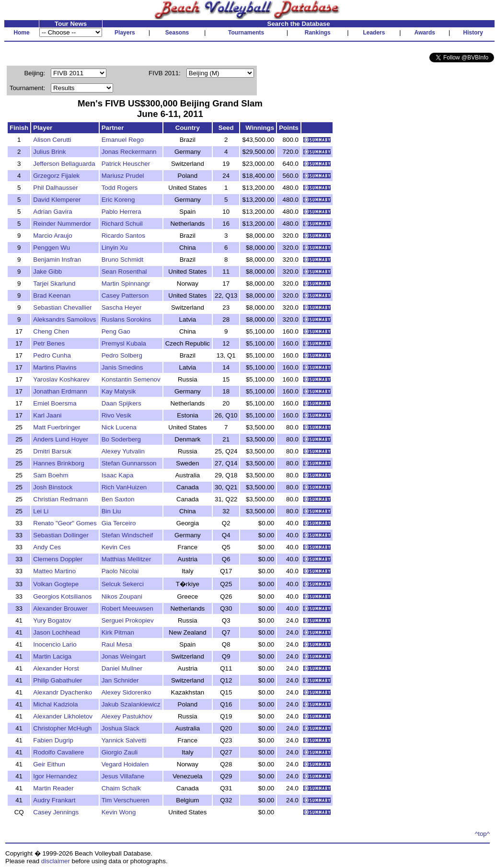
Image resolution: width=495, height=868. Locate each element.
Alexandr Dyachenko (63, 692)
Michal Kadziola (55, 704)
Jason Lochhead (57, 632)
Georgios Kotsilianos (62, 596)
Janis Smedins (122, 367)
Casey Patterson (125, 295)
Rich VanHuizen (124, 487)
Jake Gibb (47, 272)
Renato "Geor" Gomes (65, 523)
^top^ (482, 834)
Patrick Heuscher (126, 164)
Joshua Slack (121, 728)
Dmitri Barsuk (52, 451)
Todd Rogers (120, 188)
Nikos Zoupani (122, 596)
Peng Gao (116, 331)
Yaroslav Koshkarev (61, 379)
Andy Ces (47, 547)
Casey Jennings (56, 812)
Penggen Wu (52, 248)
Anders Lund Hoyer (61, 439)
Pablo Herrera (121, 212)
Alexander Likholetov (63, 716)
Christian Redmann (60, 499)
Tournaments (246, 33)
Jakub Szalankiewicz (131, 704)
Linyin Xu (115, 248)
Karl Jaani (47, 415)
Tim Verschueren (126, 800)
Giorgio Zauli (120, 752)
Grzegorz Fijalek (56, 176)
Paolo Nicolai (120, 571)
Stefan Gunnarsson (129, 463)
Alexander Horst (56, 668)
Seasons (177, 33)
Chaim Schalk (121, 788)
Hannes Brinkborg (59, 463)
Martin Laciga (52, 656)
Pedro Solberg (122, 355)
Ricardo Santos (123, 236)
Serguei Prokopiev (128, 620)
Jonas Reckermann (129, 152)
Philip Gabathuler (58, 680)
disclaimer (56, 861)
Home (21, 33)
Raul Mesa (117, 644)
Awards (425, 33)
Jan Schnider (120, 680)
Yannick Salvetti (124, 740)
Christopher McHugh (62, 728)
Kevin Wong (119, 812)
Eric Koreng (118, 200)
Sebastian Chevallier (62, 307)
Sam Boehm (51, 475)
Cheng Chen (51, 331)
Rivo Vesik (116, 415)
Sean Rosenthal (124, 272)
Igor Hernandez (55, 776)
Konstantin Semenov (131, 379)
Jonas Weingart (124, 656)
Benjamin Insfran (57, 260)
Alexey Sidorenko (127, 692)
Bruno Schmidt (122, 260)
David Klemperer (57, 200)
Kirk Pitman (118, 632)
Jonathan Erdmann (60, 391)
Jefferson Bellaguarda (64, 164)
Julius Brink (49, 152)
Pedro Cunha (52, 355)
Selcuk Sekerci (123, 584)
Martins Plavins (55, 367)
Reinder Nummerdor (62, 224)
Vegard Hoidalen (125, 764)
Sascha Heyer (122, 307)
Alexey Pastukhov (127, 716)
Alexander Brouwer (60, 608)
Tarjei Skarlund (54, 284)
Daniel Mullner (122, 668)
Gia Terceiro (119, 523)
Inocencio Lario (55, 644)
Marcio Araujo (53, 236)
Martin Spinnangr (126, 284)
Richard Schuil (122, 224)
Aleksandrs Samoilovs (64, 319)
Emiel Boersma (55, 403)
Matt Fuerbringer (57, 427)
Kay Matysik (119, 391)
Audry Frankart (54, 800)
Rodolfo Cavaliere (58, 752)
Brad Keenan (52, 295)
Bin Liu (111, 511)
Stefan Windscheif (127, 535)
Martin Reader (53, 788)
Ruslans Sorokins (127, 319)
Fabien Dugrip (53, 740)
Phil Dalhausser (55, 188)
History (473, 33)
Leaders (374, 33)
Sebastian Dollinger (61, 535)
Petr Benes (49, 343)
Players (125, 33)
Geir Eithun (49, 764)
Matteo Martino (54, 571)
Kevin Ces (116, 547)
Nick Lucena (119, 427)
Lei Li (41, 511)
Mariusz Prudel (123, 176)
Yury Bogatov (52, 620)
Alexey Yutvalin (123, 451)
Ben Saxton (118, 499)
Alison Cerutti (52, 140)
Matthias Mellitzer (127, 559)
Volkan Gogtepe (56, 584)
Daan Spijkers (121, 403)
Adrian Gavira (53, 212)
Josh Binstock (53, 487)
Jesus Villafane (123, 776)
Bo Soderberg (121, 439)
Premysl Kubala (124, 343)
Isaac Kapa (118, 475)
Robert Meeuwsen (127, 608)
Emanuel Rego (123, 140)
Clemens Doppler (58, 559)
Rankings (318, 33)
